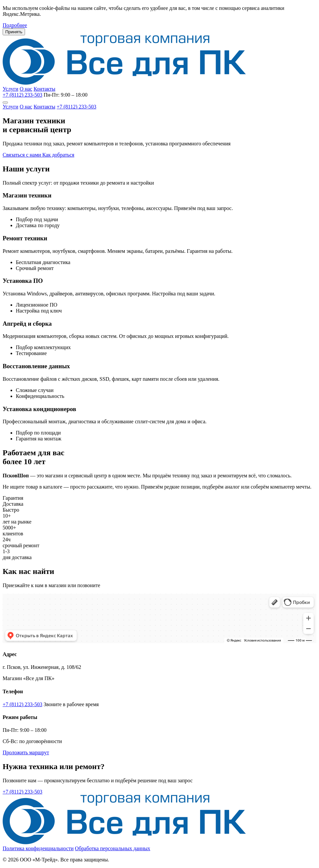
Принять (14, 32)
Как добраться (58, 155)
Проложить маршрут (26, 752)
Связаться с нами (23, 155)
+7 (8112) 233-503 (22, 95)
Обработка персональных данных (113, 848)
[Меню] (5, 103)
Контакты (44, 89)
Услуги (11, 89)
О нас (26, 89)
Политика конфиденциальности (38, 848)
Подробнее (15, 25)
